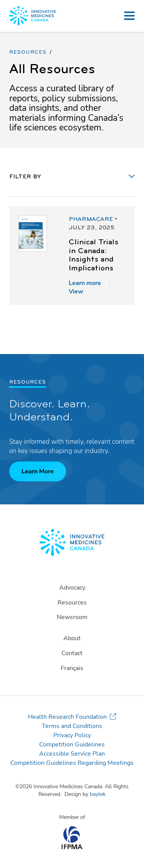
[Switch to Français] (72, 668)
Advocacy (72, 588)
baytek (98, 794)
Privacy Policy (72, 735)
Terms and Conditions (72, 726)
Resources (28, 53)
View (76, 292)
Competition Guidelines (72, 744)
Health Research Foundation (67, 717)
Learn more (85, 283)
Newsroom (72, 617)
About (72, 638)
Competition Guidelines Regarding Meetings (72, 763)
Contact (72, 653)
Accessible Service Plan (72, 754)
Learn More (38, 471)
